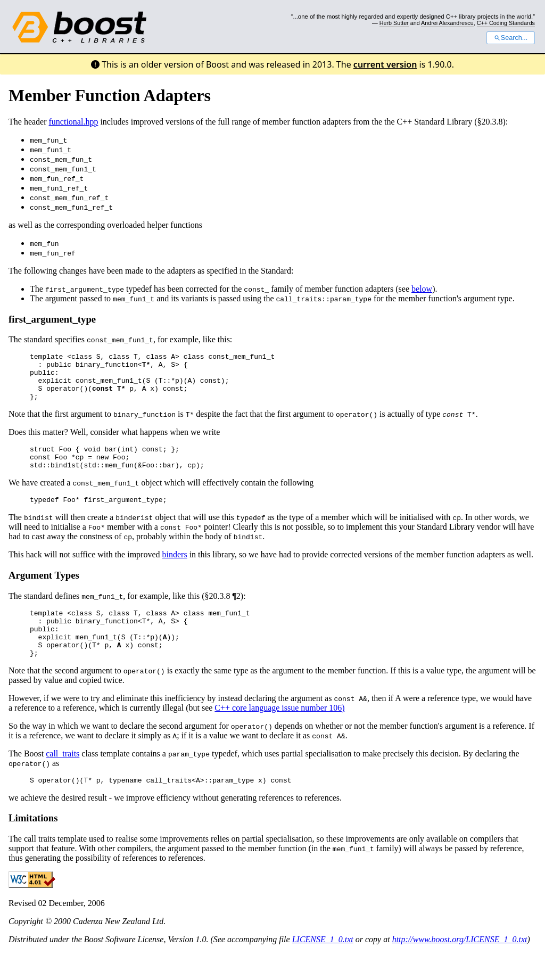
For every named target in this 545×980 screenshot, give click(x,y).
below (422, 289)
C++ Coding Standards (506, 23)
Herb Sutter (394, 23)
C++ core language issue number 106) (279, 733)
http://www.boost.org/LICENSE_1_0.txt (460, 966)
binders (175, 570)
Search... (511, 38)
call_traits (63, 779)
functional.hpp (74, 122)
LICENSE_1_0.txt (323, 966)
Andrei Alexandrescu (447, 23)
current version (385, 64)
